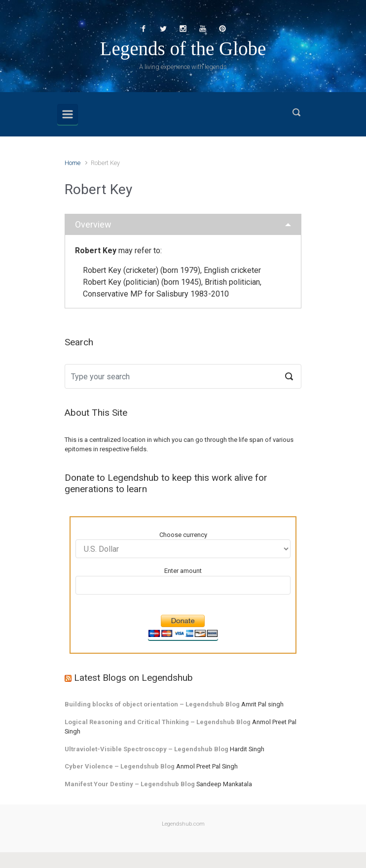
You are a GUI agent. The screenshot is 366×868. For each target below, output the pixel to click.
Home (73, 163)
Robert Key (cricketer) (121, 270)
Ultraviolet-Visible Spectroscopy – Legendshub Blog (146, 749)
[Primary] (68, 114)
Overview (93, 224)
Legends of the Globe (183, 49)
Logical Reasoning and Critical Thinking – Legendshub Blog (158, 722)
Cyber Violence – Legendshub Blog (120, 766)
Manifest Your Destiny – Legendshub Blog (130, 784)
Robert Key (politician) (121, 282)
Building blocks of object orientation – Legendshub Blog (152, 704)
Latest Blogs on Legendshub (133, 678)
